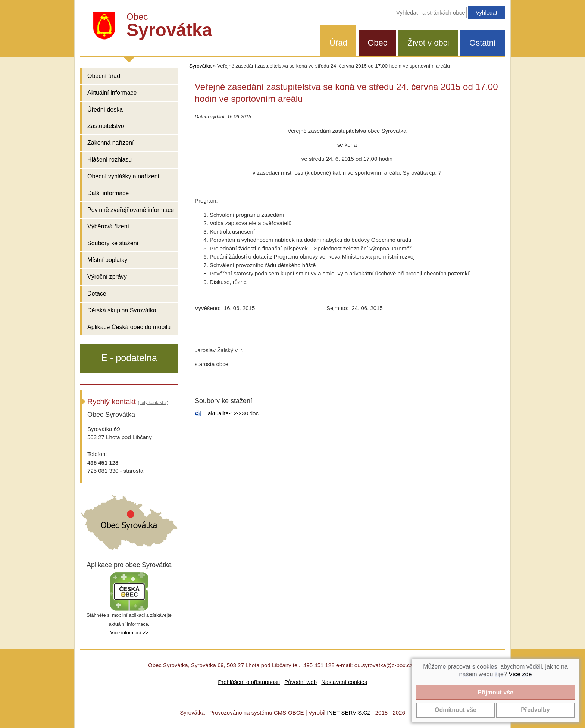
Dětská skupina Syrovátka (122, 310)
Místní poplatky (107, 260)
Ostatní (483, 43)
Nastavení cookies (344, 682)
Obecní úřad (104, 76)
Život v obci (428, 43)
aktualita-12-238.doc (233, 413)
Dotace (97, 293)
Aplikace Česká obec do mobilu (129, 327)
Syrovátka (200, 66)
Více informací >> (129, 633)
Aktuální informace (112, 93)
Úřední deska (105, 110)
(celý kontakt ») (153, 403)
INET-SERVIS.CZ (349, 713)
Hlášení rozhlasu (110, 160)
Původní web (301, 682)
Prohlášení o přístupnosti (249, 682)
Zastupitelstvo (106, 126)
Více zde (520, 674)
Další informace (108, 193)
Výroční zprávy (107, 277)
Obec (377, 43)
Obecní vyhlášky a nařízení (123, 176)
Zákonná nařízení (111, 143)
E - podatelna (129, 358)
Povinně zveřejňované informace (131, 210)
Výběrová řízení (108, 226)
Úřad (338, 43)
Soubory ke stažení (113, 243)
